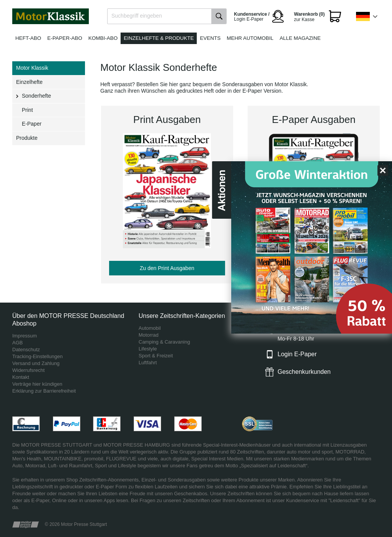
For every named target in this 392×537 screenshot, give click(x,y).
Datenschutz (26, 350)
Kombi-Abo (103, 38)
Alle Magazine (300, 38)
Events (210, 38)
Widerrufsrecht (29, 370)
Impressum (24, 336)
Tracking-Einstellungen (38, 356)
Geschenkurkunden (304, 372)
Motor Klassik (32, 68)
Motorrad (149, 335)
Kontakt (21, 377)
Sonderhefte (36, 96)
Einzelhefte (29, 82)
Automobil (150, 328)
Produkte (27, 138)
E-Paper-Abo (65, 38)
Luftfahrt (148, 363)
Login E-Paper (297, 354)
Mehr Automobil (250, 38)
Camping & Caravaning (164, 342)
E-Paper (32, 124)
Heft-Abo (28, 38)
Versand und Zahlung (36, 363)
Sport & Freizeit (156, 356)
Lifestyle (148, 349)
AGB (17, 343)
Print (27, 110)
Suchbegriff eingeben (137, 16)
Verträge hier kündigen (37, 384)
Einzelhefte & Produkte (159, 38)
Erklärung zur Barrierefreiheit (44, 391)
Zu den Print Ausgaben (167, 268)
